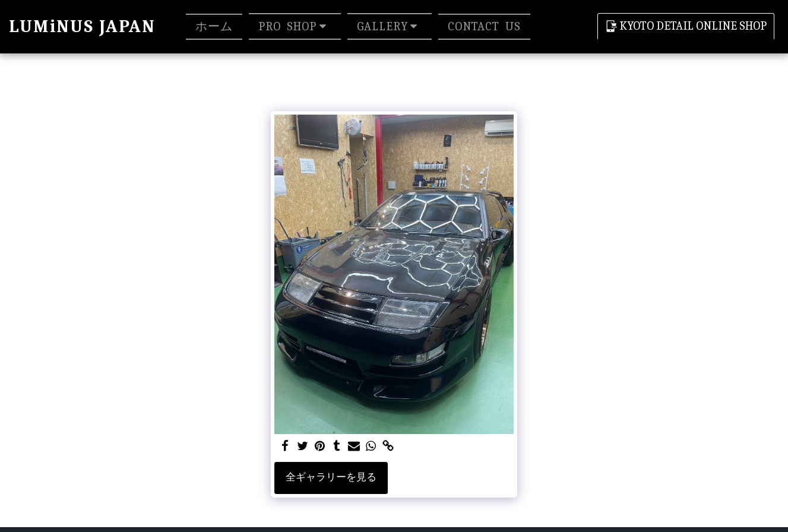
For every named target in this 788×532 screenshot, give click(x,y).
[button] (295, 26)
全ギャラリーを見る (331, 477)
